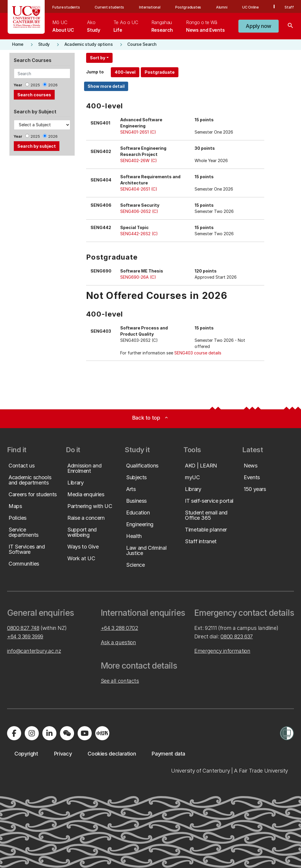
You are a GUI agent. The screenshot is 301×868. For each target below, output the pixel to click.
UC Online (250, 7)
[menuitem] (63, 26)
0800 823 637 (237, 636)
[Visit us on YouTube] (85, 733)
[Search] (290, 26)
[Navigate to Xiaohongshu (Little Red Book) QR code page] (102, 733)
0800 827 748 (23, 628)
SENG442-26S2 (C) (139, 234)
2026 (53, 85)
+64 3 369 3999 (25, 636)
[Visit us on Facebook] (14, 733)
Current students (109, 7)
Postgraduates (188, 7)
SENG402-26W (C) (139, 160)
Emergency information (222, 651)
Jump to (95, 72)
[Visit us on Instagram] (32, 733)
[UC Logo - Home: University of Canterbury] (26, 17)
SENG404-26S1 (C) (139, 189)
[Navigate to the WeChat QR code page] (67, 733)
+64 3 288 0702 (119, 628)
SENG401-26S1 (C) (138, 132)
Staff (289, 7)
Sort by (98, 58)
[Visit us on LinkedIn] (49, 733)
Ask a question (118, 642)
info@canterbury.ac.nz (34, 651)
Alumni (222, 7)
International (150, 7)
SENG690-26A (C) (138, 277)
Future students (66, 7)
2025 (35, 85)
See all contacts (120, 681)
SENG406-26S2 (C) (139, 211)
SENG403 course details (198, 353)
